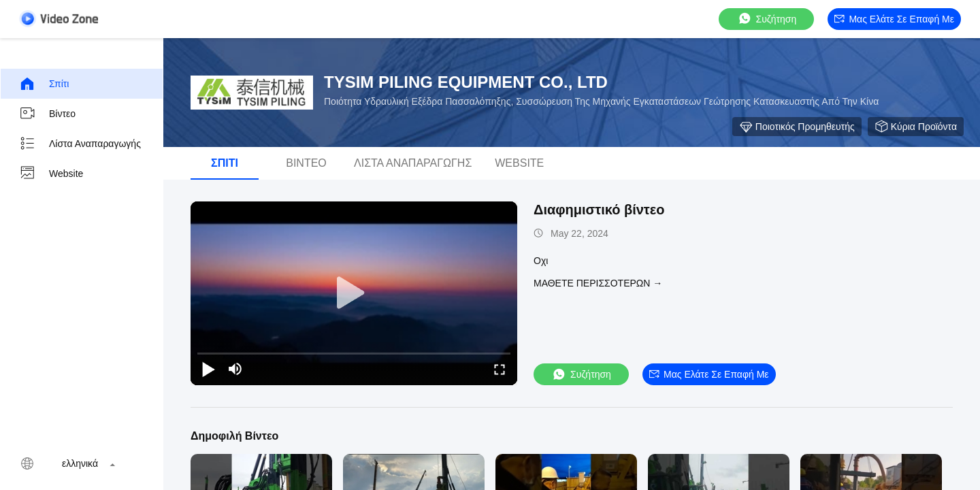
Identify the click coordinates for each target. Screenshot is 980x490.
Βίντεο (47, 114)
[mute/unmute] (235, 369)
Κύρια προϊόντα (916, 127)
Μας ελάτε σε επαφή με (894, 19)
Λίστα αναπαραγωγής (80, 144)
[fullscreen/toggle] (500, 369)
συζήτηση (767, 19)
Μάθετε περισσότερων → (598, 283)
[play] (354, 293)
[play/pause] (208, 369)
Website (51, 174)
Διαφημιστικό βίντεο (599, 210)
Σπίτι (44, 84)
